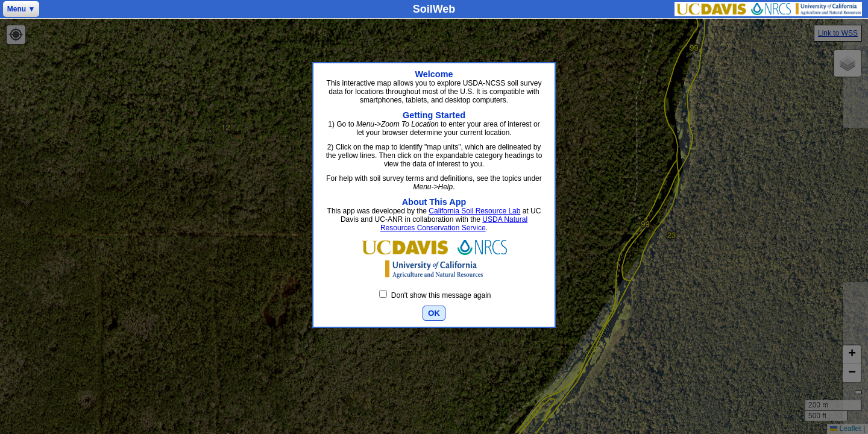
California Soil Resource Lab (474, 211)
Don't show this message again (435, 295)
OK (434, 313)
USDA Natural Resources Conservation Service (454, 224)
